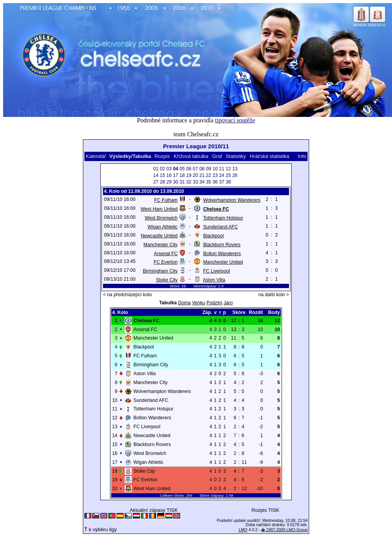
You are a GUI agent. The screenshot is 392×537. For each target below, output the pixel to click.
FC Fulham (166, 200)
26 (235, 175)
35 (208, 182)
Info (302, 156)
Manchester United (223, 262)
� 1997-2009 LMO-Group (284, 530)
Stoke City (167, 280)
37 (222, 182)
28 (162, 182)
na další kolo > (274, 295)
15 (162, 175)
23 (215, 175)
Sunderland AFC (220, 227)
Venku (199, 303)
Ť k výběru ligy (101, 529)
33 (195, 182)
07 (195, 169)
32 (189, 182)
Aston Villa (214, 280)
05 (182, 169)
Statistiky (236, 156)
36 (215, 182)
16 (169, 175)
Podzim (214, 303)
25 (228, 175)
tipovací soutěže (235, 120)
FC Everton (166, 262)
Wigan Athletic (162, 227)
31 (182, 182)
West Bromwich (161, 218)
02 (162, 169)
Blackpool (213, 236)
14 (156, 175)
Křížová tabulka (191, 156)
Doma (185, 303)
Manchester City (160, 245)
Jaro (228, 303)
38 (228, 182)
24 (222, 175)
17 (175, 175)
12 (228, 169)
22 (208, 175)
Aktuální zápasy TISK (154, 510)
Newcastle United (159, 236)
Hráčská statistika (270, 156)
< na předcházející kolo (127, 295)
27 (156, 182)
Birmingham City (160, 271)
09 (208, 169)
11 (222, 169)
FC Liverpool (216, 271)
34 (202, 182)
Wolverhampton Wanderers (232, 200)
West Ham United (159, 209)
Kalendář (96, 156)
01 (156, 169)
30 (175, 182)
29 (169, 182)
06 (189, 169)
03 (169, 169)
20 (195, 175)
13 (235, 169)
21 (202, 175)
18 (182, 175)
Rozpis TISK (265, 510)
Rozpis (162, 156)
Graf (217, 156)
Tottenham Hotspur (223, 218)
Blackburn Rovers (222, 245)
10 (215, 169)
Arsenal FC (166, 254)
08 (202, 169)
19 (189, 175)
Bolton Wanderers (222, 254)
